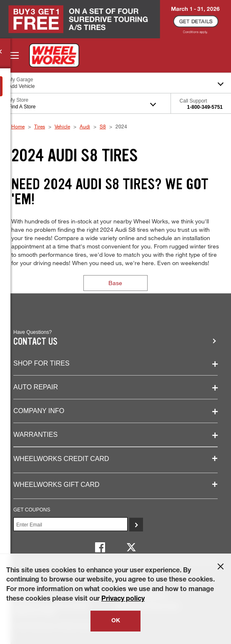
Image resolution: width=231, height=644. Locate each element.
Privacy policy (123, 599)
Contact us (35, 342)
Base (115, 283)
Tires (40, 126)
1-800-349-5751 (205, 107)
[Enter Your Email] (70, 524)
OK (116, 621)
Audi (85, 126)
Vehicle (62, 126)
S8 (103, 126)
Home (18, 126)
